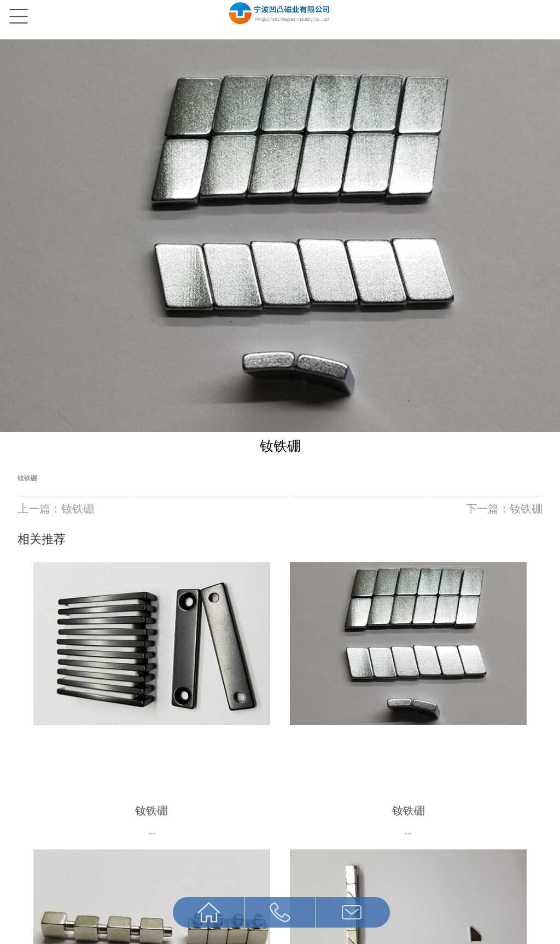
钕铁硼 (27, 478)
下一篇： (504, 509)
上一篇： (56, 509)
